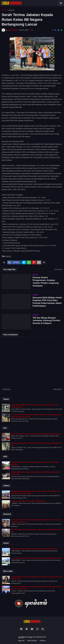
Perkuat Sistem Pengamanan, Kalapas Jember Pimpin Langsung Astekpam (46, 282)
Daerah (12, 10)
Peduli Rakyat (32, 641)
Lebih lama (57, 389)
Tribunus (43, 641)
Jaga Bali (21, 641)
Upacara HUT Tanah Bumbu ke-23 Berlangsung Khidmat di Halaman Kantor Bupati (37, 558)
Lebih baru (7, 389)
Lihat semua (58, 269)
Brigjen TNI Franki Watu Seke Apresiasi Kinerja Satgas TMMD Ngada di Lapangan (36, 434)
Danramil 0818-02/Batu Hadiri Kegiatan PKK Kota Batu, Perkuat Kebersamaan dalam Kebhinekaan (47, 302)
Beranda (5, 10)
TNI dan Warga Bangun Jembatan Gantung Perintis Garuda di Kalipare (46, 320)
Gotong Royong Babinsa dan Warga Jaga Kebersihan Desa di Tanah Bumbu (34, 549)
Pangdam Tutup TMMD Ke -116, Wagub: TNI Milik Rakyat (28, 501)
